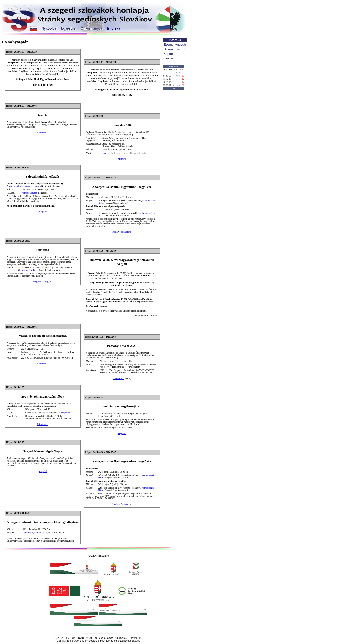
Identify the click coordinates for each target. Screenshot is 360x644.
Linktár (168, 58)
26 (167, 85)
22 (177, 82)
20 (170, 82)
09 (180, 76)
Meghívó (122, 159)
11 (164, 79)
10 (183, 76)
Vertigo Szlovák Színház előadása (24, 186)
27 (170, 85)
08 (177, 76)
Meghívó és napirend (122, 232)
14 (173, 79)
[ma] (174, 88)
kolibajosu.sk (64, 413)
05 (167, 76)
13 (170, 79)
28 (173, 85)
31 (183, 85)
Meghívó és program (43, 282)
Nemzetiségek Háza (112, 153)
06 (170, 76)
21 (173, 82)
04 (164, 76)
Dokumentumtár (175, 49)
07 (173, 76)
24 (183, 82)
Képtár (168, 54)
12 (167, 79)
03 (183, 73)
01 (177, 73)
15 (177, 79)
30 (180, 85)
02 (180, 73)
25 (164, 85)
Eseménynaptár (175, 45)
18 (164, 82)
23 (180, 82)
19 (167, 82)
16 (180, 79)
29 (177, 85)
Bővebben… (43, 133)
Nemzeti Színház (29, 193)
